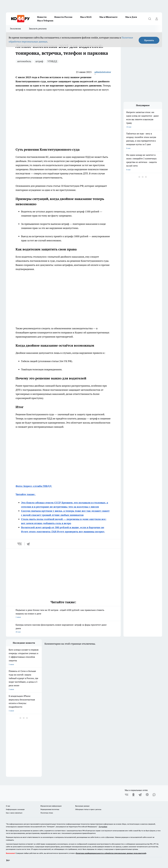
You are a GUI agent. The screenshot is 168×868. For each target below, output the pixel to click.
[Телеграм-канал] (140, 795)
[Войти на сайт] (157, 19)
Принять (149, 40)
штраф (39, 61)
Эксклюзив (15, 29)
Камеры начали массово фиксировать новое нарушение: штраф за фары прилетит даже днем (63, 629)
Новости (42, 17)
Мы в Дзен (131, 17)
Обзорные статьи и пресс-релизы (88, 809)
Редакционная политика (50, 809)
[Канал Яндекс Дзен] (147, 795)
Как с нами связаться (14, 813)
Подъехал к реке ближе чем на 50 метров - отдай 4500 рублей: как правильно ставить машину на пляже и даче (63, 614)
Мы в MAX (86, 17)
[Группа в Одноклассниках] (133, 795)
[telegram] (29, 544)
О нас (8, 806)
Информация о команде (15, 809)
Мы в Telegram (45, 21)
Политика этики (47, 813)
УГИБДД (52, 61)
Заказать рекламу (38, 29)
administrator (103, 72)
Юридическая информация (51, 806)
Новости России (63, 17)
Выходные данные (82, 806)
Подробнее (103, 827)
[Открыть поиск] (150, 19)
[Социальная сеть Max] (154, 795)
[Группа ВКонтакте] (127, 795)
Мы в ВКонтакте (108, 17)
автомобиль (24, 61)
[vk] (20, 544)
